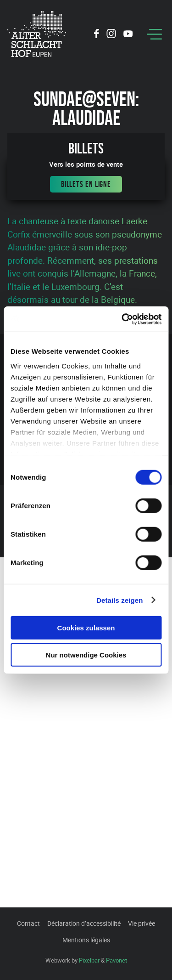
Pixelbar (89, 960)
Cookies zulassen (86, 628)
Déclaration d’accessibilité (84, 923)
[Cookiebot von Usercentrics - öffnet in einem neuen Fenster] (122, 319)
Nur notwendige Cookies (86, 655)
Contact (28, 923)
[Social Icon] (97, 35)
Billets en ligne (86, 184)
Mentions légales (86, 940)
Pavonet (117, 960)
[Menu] (154, 34)
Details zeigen (119, 600)
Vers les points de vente (86, 164)
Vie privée (141, 923)
